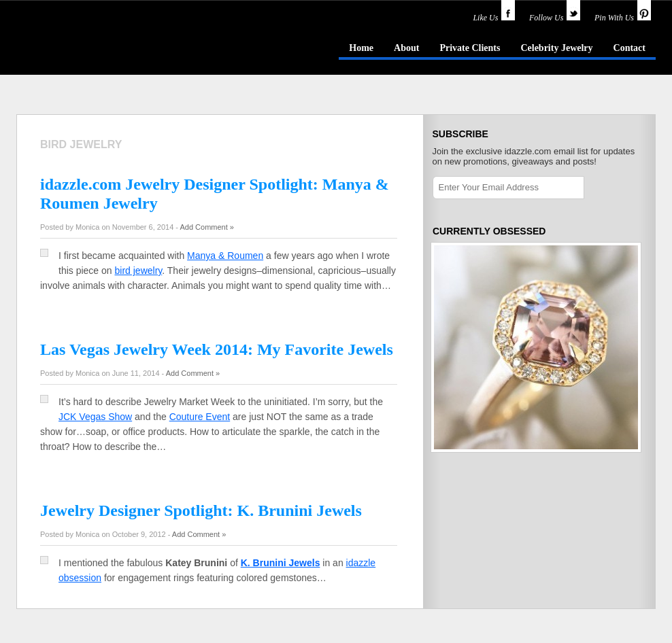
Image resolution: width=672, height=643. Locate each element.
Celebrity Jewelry (556, 48)
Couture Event (200, 417)
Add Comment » (206, 227)
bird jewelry (139, 271)
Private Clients (470, 48)
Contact (629, 48)
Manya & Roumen (225, 256)
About (406, 48)
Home (361, 48)
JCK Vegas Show (95, 417)
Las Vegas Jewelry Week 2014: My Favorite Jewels (217, 349)
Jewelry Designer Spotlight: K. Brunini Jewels (201, 510)
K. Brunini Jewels (281, 563)
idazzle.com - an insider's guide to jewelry (114, 47)
